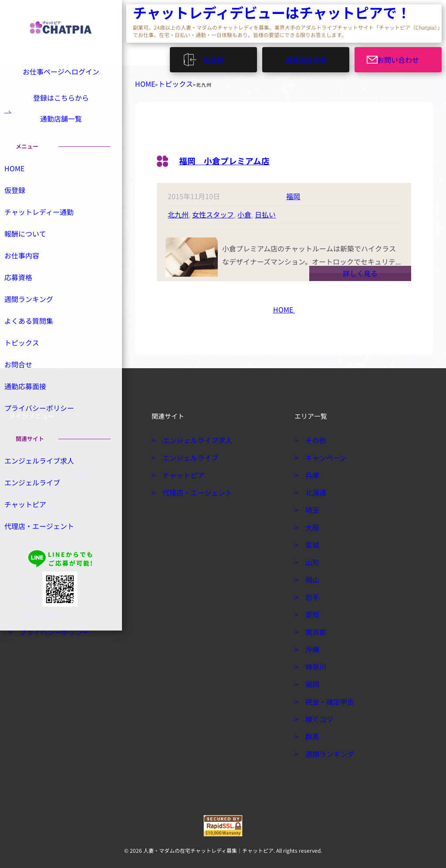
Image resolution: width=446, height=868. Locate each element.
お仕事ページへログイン (59, 70)
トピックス (167, 82)
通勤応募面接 (34, 410)
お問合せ (28, 388)
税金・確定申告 (326, 698)
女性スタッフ (213, 211)
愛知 (311, 611)
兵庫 (311, 471)
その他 (314, 437)
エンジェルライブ (40, 508)
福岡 (293, 193)
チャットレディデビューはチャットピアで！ (185, 13)
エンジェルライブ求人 (46, 485)
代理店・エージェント (46, 552)
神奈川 (314, 663)
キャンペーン (323, 454)
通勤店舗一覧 (61, 130)
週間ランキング (37, 322)
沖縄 (311, 646)
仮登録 (218, 57)
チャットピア (34, 530)
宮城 (311, 541)
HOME (143, 82)
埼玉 (311, 506)
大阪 (311, 524)
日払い (265, 211)
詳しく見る (360, 270)
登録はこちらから (61, 100)
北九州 (178, 211)
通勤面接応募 (306, 57)
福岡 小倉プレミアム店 (236, 156)
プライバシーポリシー (46, 433)
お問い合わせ (403, 57)
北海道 (314, 489)
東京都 (314, 628)
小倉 (244, 211)
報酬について (34, 255)
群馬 (311, 733)
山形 (311, 559)
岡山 (311, 576)
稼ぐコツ (317, 715)
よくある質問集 (37, 344)
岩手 (311, 593)
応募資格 (28, 299)
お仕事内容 (31, 277)
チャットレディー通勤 (46, 233)
